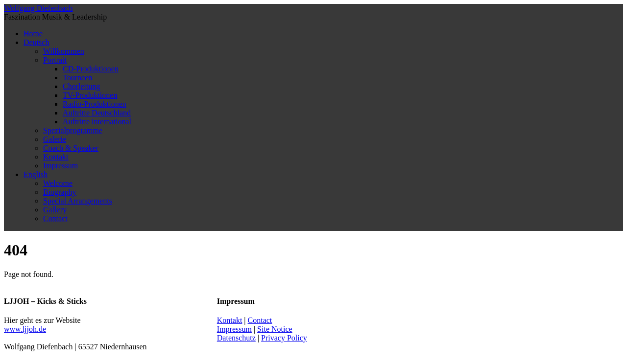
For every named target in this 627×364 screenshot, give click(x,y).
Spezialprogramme (73, 130)
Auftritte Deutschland (97, 113)
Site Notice (275, 329)
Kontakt (56, 157)
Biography (60, 192)
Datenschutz (236, 338)
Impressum (60, 166)
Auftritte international (97, 122)
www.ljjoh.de (25, 329)
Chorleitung (81, 86)
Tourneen (77, 78)
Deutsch (36, 42)
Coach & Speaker (71, 148)
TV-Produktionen (90, 95)
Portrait (55, 60)
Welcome (58, 183)
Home (33, 34)
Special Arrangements (78, 201)
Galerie (55, 139)
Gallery (55, 210)
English (36, 174)
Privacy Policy (284, 338)
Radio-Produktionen (95, 104)
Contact (55, 218)
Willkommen (64, 51)
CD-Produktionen (91, 69)
